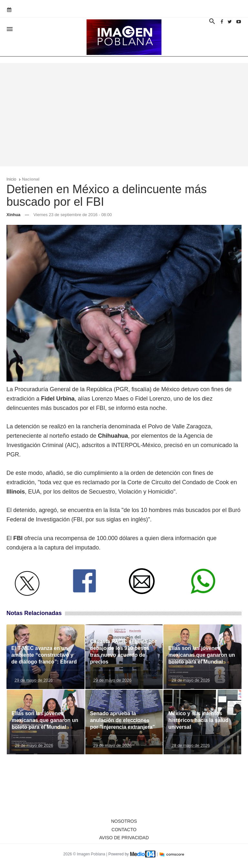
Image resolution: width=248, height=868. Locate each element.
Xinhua (13, 215)
